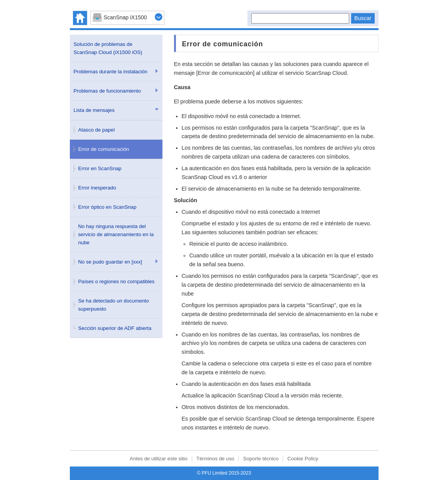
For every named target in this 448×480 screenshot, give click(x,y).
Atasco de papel (97, 130)
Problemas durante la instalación (111, 72)
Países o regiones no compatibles (117, 281)
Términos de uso (215, 459)
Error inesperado (97, 188)
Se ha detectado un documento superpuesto (114, 305)
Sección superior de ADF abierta (115, 328)
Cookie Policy (303, 459)
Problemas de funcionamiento (107, 91)
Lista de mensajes (94, 110)
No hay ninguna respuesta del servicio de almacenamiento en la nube (116, 234)
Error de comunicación (104, 149)
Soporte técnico (261, 459)
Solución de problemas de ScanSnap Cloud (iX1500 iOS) (108, 48)
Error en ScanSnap (100, 168)
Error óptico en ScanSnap (107, 207)
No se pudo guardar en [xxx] (110, 262)
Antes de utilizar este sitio (159, 459)
